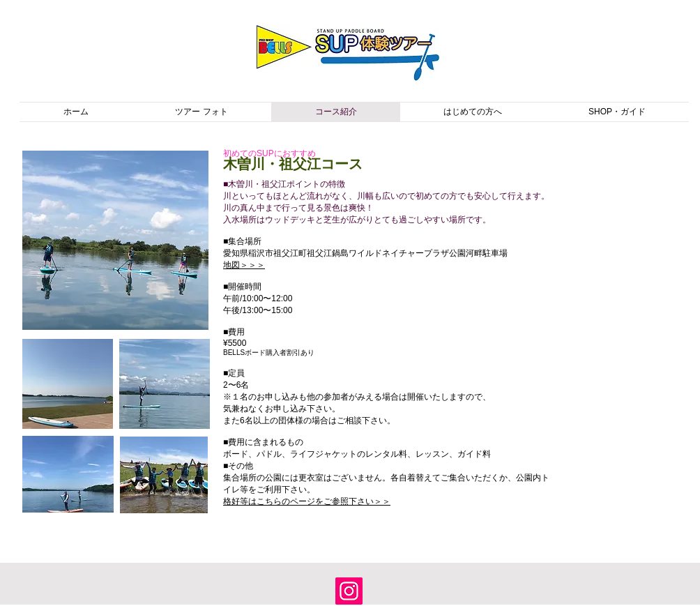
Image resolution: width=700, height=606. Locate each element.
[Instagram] (349, 591)
